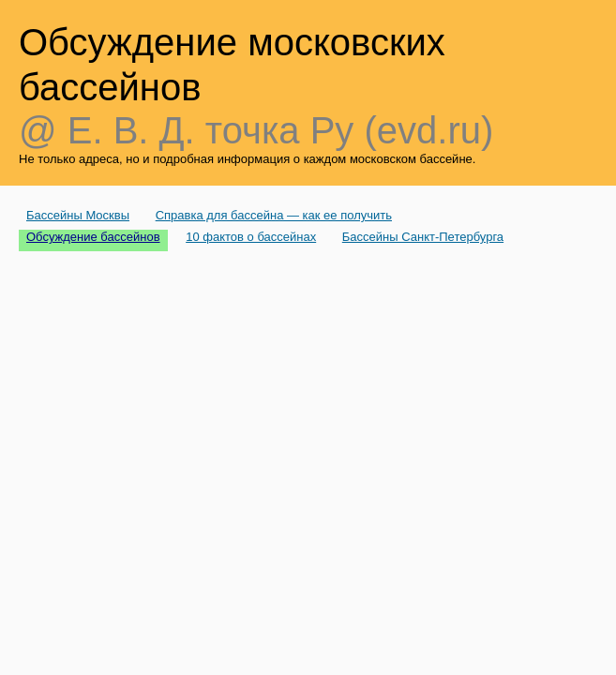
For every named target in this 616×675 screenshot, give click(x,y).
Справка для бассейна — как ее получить (274, 215)
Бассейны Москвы (78, 215)
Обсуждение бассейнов (93, 237)
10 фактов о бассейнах (251, 237)
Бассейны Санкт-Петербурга (423, 237)
